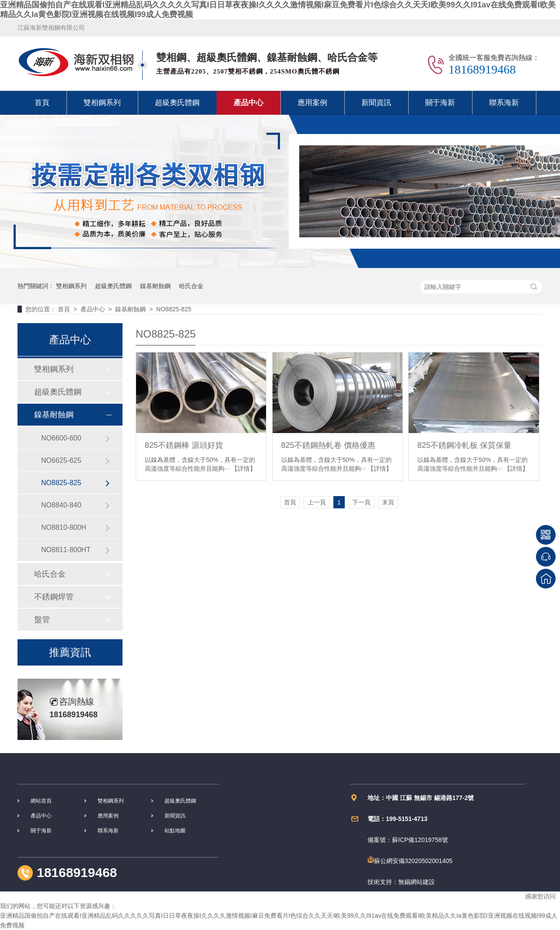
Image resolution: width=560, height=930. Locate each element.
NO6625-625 (61, 460)
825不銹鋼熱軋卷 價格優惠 (328, 445)
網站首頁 (41, 801)
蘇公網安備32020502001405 (410, 861)
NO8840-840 (61, 505)
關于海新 (440, 103)
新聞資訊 (376, 103)
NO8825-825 (174, 309)
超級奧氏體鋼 (177, 103)
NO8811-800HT (66, 550)
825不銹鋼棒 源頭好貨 (184, 445)
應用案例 (312, 103)
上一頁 (317, 502)
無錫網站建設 (416, 882)
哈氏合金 (191, 286)
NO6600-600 (61, 438)
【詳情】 (244, 469)
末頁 (388, 502)
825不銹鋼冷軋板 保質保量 (464, 445)
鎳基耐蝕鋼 (155, 286)
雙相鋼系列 (102, 103)
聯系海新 (504, 103)
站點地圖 (175, 831)
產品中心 (248, 103)
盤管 (42, 620)
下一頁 (361, 502)
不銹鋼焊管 (54, 597)
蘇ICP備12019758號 (420, 840)
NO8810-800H (64, 527)
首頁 (42, 103)
